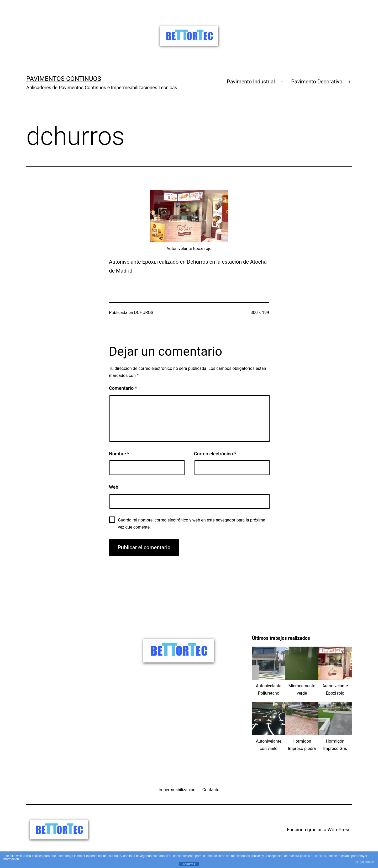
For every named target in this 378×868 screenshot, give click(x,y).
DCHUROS (144, 313)
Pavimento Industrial (251, 82)
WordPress (339, 830)
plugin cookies (365, 862)
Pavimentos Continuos (64, 79)
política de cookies (313, 856)
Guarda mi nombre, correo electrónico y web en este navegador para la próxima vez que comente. (191, 524)
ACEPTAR (189, 864)
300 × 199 (260, 313)
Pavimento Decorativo (317, 82)
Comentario (123, 388)
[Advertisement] (76, 672)
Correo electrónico (215, 454)
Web (114, 487)
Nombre (119, 454)
